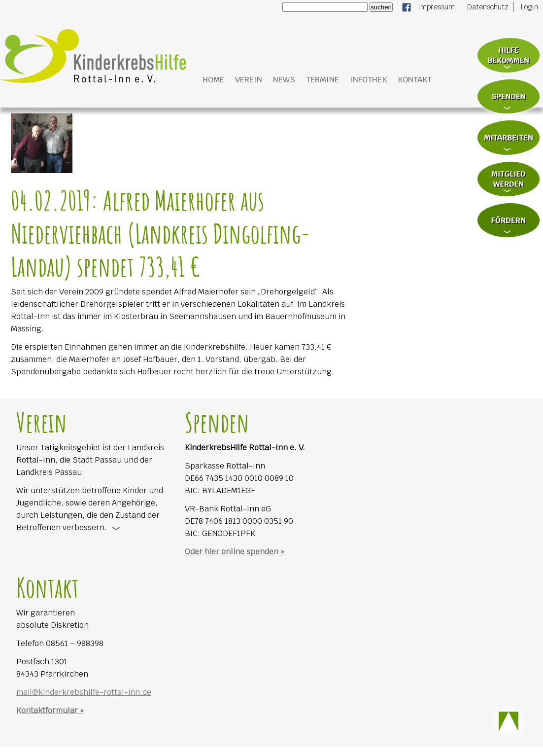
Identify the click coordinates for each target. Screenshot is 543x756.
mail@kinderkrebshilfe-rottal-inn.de (84, 692)
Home (213, 80)
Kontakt (415, 80)
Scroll (509, 721)
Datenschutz (488, 7)
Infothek (368, 80)
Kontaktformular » (50, 710)
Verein (249, 80)
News (284, 80)
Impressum (436, 7)
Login (529, 7)
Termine (322, 80)
